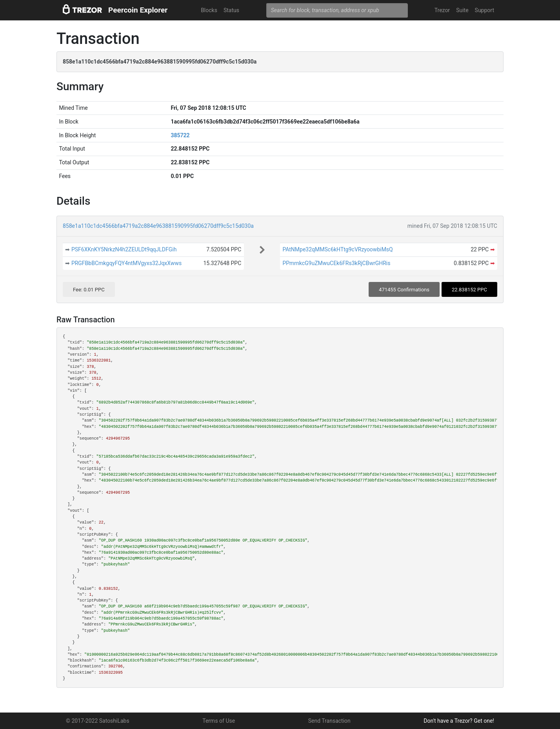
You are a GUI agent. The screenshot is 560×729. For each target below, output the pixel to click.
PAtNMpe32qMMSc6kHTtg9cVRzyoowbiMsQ (337, 249)
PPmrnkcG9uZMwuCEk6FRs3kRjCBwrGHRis (336, 263)
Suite (462, 10)
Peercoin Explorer (138, 10)
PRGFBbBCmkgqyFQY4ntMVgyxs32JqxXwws (126, 263)
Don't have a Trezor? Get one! (459, 721)
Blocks (209, 10)
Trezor (442, 10)
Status (231, 10)
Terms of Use (219, 721)
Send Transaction (329, 721)
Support (485, 10)
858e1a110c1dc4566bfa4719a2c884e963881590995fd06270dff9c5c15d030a (158, 226)
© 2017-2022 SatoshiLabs (98, 721)
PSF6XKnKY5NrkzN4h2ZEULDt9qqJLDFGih (124, 249)
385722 (180, 135)
